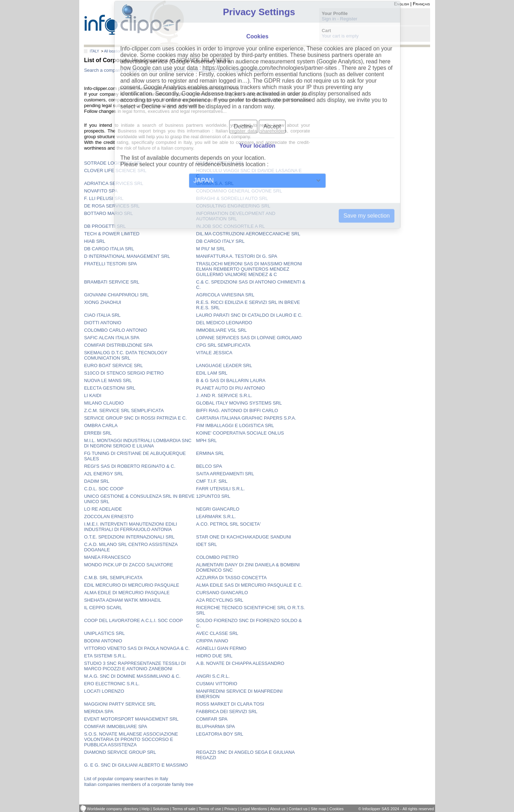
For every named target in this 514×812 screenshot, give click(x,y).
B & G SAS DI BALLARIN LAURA (231, 380)
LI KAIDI (92, 395)
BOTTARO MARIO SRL (108, 213)
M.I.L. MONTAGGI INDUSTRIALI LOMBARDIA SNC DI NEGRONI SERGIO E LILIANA (138, 443)
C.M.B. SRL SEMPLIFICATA (113, 578)
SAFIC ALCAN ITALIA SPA (112, 338)
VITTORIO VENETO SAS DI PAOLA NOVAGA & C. (137, 648)
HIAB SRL (94, 241)
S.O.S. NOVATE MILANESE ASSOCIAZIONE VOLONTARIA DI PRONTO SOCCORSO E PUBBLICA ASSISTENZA (131, 739)
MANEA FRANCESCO (107, 557)
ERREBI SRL (98, 433)
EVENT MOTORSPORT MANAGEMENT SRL (131, 719)
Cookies (337, 809)
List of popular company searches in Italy (126, 779)
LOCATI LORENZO (104, 691)
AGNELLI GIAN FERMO (221, 648)
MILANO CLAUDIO (104, 403)
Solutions (161, 809)
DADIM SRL (97, 481)
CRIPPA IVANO (212, 641)
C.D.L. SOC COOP (104, 489)
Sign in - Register (339, 19)
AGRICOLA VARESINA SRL (225, 295)
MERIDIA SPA (99, 711)
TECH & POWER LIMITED (112, 234)
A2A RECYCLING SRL (220, 600)
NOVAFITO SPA (101, 191)
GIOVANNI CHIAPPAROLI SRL (116, 295)
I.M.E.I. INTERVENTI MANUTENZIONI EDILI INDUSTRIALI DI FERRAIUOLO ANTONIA (130, 527)
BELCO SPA (209, 466)
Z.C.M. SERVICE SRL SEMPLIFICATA (124, 410)
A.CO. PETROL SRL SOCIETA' (228, 524)
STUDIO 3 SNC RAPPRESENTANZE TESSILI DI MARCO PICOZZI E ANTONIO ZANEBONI (135, 666)
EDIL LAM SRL (212, 373)
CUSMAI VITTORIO (216, 684)
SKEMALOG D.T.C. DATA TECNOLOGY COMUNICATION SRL (125, 355)
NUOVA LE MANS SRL (108, 380)
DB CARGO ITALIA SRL (109, 249)
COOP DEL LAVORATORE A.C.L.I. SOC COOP (133, 620)
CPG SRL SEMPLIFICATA (223, 345)
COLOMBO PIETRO (217, 557)
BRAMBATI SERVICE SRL (112, 282)
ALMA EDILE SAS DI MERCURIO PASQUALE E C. (249, 585)
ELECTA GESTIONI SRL (110, 388)
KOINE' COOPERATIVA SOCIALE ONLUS (240, 433)
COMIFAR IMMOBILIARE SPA (115, 726)
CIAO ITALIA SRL (102, 315)
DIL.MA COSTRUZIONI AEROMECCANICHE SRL (248, 234)
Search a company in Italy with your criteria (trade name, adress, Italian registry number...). (177, 70)
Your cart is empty (340, 36)
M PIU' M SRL (211, 249)
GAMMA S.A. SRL (215, 183)
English (402, 4)
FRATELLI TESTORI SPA (110, 264)
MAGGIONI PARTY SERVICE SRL (120, 704)
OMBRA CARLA (101, 425)
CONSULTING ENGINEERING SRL (233, 206)
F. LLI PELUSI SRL (104, 198)
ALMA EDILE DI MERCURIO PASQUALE (127, 593)
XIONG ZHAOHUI (102, 302)
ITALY (94, 51)
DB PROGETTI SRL (105, 226)
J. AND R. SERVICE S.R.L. (224, 395)
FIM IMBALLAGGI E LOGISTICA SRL (235, 425)
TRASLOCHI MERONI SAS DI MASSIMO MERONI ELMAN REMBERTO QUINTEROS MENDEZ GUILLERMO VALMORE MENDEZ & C (249, 269)
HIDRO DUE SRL (214, 656)
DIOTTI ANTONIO (103, 323)
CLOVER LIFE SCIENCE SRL (115, 171)
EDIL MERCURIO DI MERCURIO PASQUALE (132, 585)
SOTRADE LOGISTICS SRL (113, 163)
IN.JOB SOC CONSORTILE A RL (230, 226)
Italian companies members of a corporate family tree (138, 784)
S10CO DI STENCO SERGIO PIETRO (124, 373)
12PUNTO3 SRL (213, 496)
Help (146, 809)
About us (278, 809)
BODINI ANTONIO (103, 641)
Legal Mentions (254, 809)
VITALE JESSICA (214, 353)
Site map (318, 809)
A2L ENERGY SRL (104, 474)
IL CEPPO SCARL (103, 608)
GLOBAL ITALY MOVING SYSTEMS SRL (239, 403)
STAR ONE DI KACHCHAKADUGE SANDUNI (243, 537)
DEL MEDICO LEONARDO (224, 323)
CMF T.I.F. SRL (212, 481)
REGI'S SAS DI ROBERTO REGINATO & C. (130, 466)
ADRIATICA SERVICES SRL (114, 183)
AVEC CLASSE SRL (217, 633)
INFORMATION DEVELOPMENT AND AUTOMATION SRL (236, 216)
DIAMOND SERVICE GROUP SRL (120, 752)
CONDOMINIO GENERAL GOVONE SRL (239, 191)
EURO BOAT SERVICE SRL (113, 365)
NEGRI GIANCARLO (218, 509)
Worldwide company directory (113, 809)
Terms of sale (184, 809)
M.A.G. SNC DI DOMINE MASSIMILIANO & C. (132, 676)
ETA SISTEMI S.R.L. (105, 656)
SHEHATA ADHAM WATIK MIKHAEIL (122, 600)
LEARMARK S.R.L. (216, 517)
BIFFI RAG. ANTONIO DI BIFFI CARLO (237, 410)
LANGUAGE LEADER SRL (224, 365)
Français (422, 4)
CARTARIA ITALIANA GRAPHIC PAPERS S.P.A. (246, 418)
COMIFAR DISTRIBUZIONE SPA (118, 345)
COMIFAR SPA (212, 719)
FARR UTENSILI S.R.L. (220, 489)
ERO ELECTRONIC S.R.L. (112, 684)
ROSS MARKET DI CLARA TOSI (230, 704)
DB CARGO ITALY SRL (220, 241)
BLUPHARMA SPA (215, 726)
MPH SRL (206, 440)
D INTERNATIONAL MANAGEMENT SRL (127, 256)
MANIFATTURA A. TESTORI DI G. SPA (236, 256)
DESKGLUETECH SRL (220, 163)
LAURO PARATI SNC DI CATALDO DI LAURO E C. (249, 315)
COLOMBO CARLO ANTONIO (115, 330)
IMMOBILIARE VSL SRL (221, 330)
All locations (113, 51)
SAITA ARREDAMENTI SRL (225, 474)
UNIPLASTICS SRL (104, 633)
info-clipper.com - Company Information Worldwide (134, 22)
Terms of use (210, 809)
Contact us (298, 809)
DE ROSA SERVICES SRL (112, 206)
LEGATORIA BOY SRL (220, 734)
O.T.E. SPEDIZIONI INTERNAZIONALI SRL (129, 537)
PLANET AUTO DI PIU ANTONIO (230, 388)
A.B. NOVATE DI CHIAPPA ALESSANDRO (240, 663)
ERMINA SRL (210, 453)
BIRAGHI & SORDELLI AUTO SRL (232, 198)
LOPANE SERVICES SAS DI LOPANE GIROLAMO (249, 338)
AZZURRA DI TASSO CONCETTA (231, 578)
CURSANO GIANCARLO (222, 593)
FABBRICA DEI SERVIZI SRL (227, 711)
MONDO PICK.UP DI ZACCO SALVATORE (128, 565)
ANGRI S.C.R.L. (213, 676)
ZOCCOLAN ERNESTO (109, 517)
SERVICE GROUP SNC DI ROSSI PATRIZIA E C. (135, 418)
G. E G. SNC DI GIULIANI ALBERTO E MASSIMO (136, 765)
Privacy (231, 809)
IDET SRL (206, 544)
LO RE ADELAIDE (103, 509)
